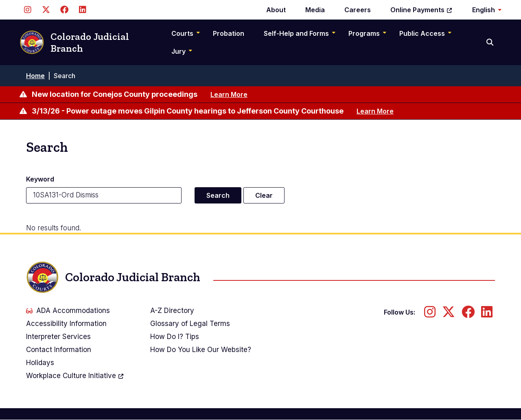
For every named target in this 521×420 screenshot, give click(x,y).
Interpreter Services (58, 337)
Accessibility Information (66, 324)
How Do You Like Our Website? (201, 350)
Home (35, 76)
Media (315, 10)
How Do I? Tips (175, 337)
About (276, 10)
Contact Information (59, 350)
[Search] (491, 42)
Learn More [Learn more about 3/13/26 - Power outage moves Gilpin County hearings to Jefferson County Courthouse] (375, 111)
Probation (229, 33)
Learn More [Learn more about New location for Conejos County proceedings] (229, 94)
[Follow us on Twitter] (46, 10)
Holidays (40, 363)
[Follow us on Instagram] (27, 10)
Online (421, 10)
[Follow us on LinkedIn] (82, 10)
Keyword (40, 179)
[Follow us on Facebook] (64, 10)
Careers (358, 10)
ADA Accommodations (68, 311)
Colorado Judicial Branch (74, 43)
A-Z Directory (172, 311)
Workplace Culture (75, 376)
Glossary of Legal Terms (190, 324)
